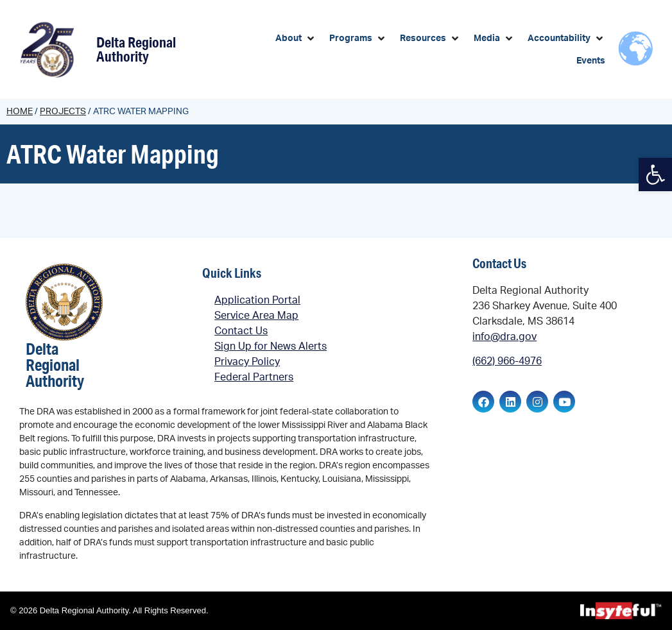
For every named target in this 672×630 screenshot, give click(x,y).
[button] (296, 39)
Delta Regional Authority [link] (136, 49)
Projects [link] (63, 112)
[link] (655, 175)
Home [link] (20, 112)
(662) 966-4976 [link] (507, 361)
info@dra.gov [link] (504, 337)
